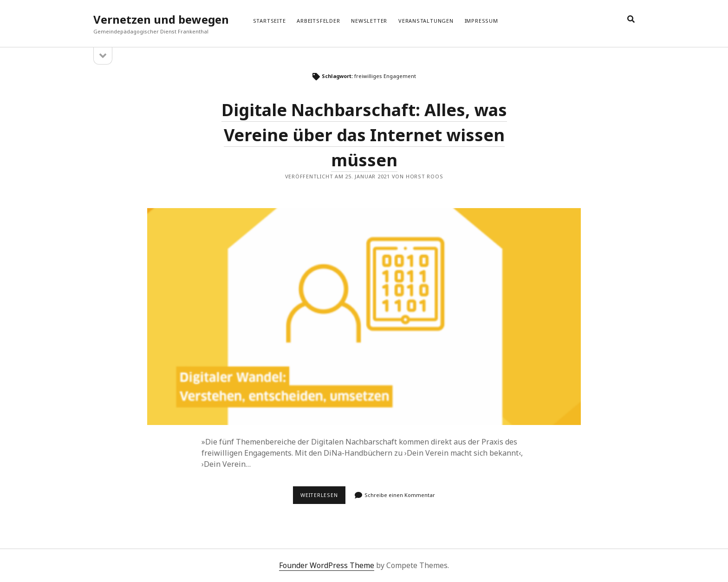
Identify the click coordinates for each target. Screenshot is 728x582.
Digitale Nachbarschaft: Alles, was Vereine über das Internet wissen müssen (364, 135)
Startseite (270, 21)
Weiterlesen (323, 497)
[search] (631, 20)
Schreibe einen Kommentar (400, 495)
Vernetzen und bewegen (161, 19)
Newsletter (369, 21)
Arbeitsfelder (318, 21)
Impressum (481, 21)
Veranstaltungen (426, 21)
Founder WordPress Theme (327, 565)
